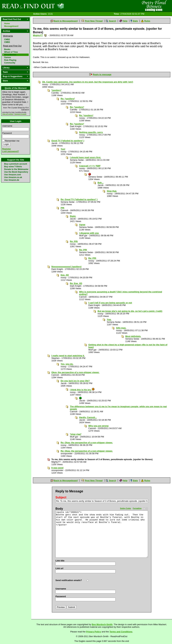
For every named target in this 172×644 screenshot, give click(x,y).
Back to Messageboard (66, 21)
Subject (61, 497)
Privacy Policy (94, 632)
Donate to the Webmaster (16, 169)
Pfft (62, 208)
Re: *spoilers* (68, 99)
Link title (60, 561)
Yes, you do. (67, 364)
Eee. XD (65, 275)
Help (125, 21)
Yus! (63, 149)
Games (8, 57)
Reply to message (102, 74)
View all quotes (8, 114)
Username (7, 126)
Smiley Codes (126, 508)
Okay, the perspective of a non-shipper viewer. (75, 372)
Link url (59, 568)
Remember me (12, 141)
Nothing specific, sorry (91, 132)
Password (7, 133)
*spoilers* (56, 90)
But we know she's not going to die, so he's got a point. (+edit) (130, 311)
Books (7, 49)
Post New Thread (94, 21)
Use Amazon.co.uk (13, 177)
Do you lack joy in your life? (75, 381)
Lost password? (11, 151)
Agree (82, 225)
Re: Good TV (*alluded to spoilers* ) (79, 199)
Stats (135, 21)
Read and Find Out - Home (51, 6)
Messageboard (11, 26)
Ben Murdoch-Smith (102, 624)
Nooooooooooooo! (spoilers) (66, 267)
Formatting (137, 508)
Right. (73, 216)
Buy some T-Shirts (13, 167)
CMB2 (7, 39)
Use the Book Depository (16, 172)
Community (10, 63)
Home (7, 24)
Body (59, 509)
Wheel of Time (11, 52)
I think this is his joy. (82, 390)
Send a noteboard (45, 35)
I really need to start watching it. (68, 356)
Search (112, 21)
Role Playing (10, 60)
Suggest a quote (20, 114)
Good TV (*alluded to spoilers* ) (68, 141)
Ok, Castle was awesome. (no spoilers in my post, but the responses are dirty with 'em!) (88, 82)
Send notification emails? (69, 580)
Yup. (109, 319)
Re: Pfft (74, 241)
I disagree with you (89, 233)
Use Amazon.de (12, 180)
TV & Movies (10, 55)
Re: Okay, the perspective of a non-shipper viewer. (87, 443)
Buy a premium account (16, 164)
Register (7, 149)
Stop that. (112, 191)
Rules (147, 21)
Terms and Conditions (121, 632)
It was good (57, 468)
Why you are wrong (98, 426)
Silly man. (121, 328)
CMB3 (7, 42)
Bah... (101, 183)
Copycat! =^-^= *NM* (90, 166)
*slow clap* (76, 434)
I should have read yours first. (85, 157)
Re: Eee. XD (76, 283)
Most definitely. (133, 336)
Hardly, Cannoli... (88, 417)
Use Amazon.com (13, 175)
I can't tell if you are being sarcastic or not (110, 303)
